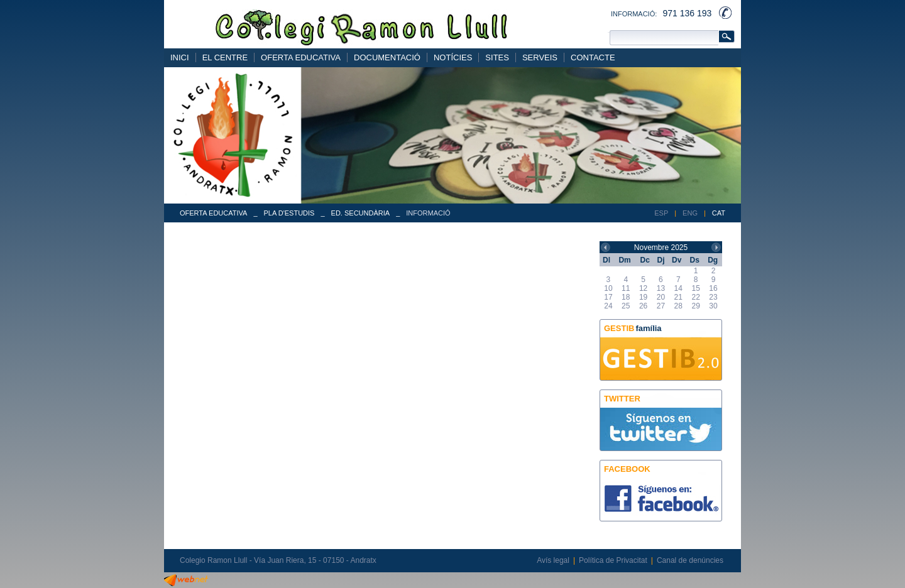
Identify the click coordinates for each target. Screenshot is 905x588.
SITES (497, 57)
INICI (180, 57)
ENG (690, 213)
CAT (719, 213)
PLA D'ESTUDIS (289, 213)
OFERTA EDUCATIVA (301, 57)
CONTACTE (593, 57)
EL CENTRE (225, 57)
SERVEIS (540, 57)
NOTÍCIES (453, 57)
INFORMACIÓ (428, 213)
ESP (661, 213)
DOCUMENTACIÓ (387, 57)
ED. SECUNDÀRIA (361, 213)
